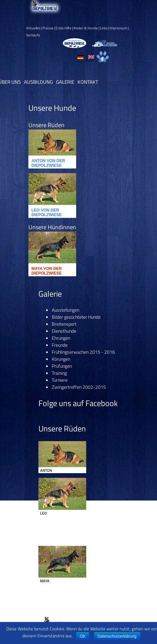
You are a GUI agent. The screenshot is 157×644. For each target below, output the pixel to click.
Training (59, 373)
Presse (48, 28)
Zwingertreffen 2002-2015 (79, 387)
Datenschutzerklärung (117, 636)
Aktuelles (33, 28)
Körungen (61, 359)
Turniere (60, 380)
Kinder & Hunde (86, 28)
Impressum (118, 28)
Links (104, 28)
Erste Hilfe (63, 28)
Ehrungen (61, 338)
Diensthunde (64, 331)
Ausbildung (38, 82)
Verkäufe (33, 35)
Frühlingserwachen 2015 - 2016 (83, 352)
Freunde (60, 345)
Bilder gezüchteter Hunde (76, 317)
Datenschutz (91, 617)
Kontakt (88, 82)
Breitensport (64, 324)
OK (83, 636)
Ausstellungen (65, 310)
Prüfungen (62, 366)
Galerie (65, 82)
